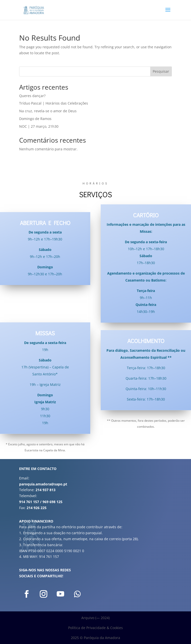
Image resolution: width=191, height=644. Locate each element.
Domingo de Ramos (35, 119)
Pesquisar (161, 71)
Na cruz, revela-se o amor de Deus (48, 111)
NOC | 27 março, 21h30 (39, 126)
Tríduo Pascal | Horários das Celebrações (54, 103)
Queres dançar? (32, 96)
